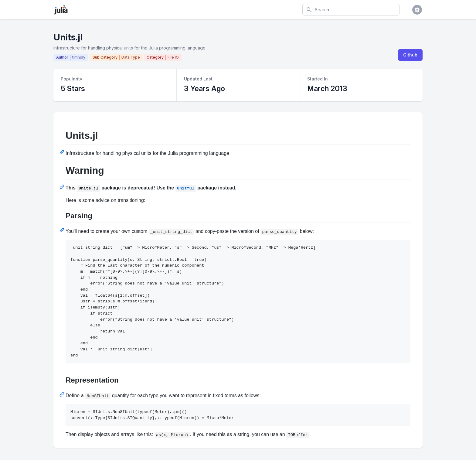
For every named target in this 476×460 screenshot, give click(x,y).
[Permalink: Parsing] (63, 230)
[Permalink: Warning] (63, 187)
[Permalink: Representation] (63, 394)
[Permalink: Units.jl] (63, 152)
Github (410, 55)
